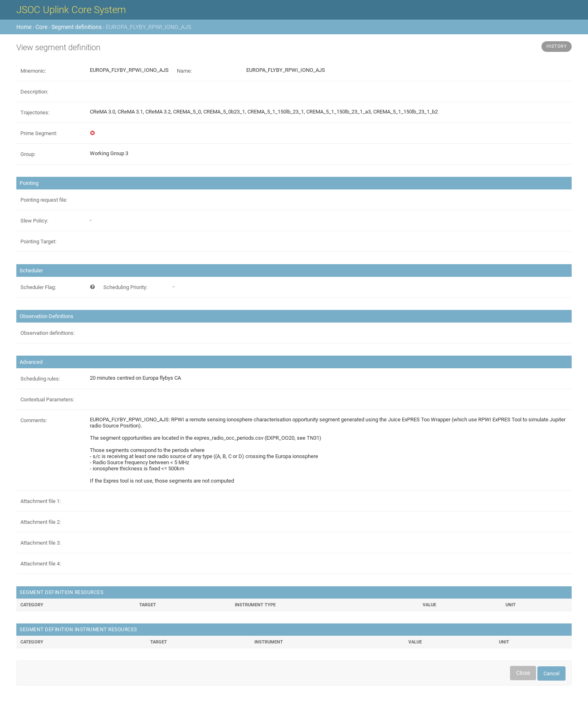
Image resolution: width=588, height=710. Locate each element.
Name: (184, 71)
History (557, 46)
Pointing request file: (44, 200)
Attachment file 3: (41, 543)
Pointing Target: (38, 241)
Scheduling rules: (40, 379)
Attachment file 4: (41, 564)
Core (41, 27)
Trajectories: (35, 112)
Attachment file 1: (41, 501)
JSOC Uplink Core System (71, 10)
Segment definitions (77, 27)
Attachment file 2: (41, 522)
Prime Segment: (39, 133)
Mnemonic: (33, 71)
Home (24, 27)
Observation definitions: (48, 333)
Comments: (34, 420)
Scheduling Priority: (125, 287)
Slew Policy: (34, 221)
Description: (34, 92)
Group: (28, 154)
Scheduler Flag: (38, 287)
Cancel (551, 673)
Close (523, 673)
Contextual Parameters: (47, 400)
